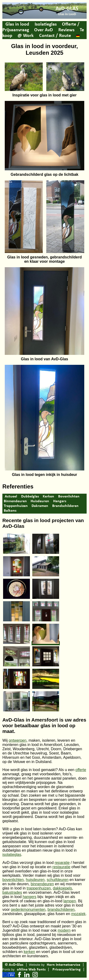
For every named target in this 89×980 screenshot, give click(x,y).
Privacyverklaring (67, 970)
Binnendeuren (15, 501)
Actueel (11, 497)
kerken (29, 952)
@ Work (26, 36)
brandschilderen (61, 910)
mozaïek (78, 914)
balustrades (12, 892)
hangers (29, 897)
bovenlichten (13, 880)
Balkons (10, 511)
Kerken (48, 497)
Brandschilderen (65, 506)
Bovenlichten (69, 497)
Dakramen (40, 506)
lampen (70, 901)
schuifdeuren (58, 880)
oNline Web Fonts (31, 970)
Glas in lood (17, 24)
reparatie (62, 863)
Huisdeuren (40, 501)
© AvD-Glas (14, 965)
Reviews (66, 30)
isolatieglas (12, 855)
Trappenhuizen (16, 506)
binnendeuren (42, 884)
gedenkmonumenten (28, 910)
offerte (81, 770)
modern (64, 930)
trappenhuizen (39, 888)
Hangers (60, 501)
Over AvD (44, 30)
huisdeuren (35, 880)
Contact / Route (55, 36)
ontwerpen (18, 740)
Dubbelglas (30, 497)
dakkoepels (63, 888)
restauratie (61, 867)
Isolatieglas (46, 24)
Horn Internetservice (63, 965)
